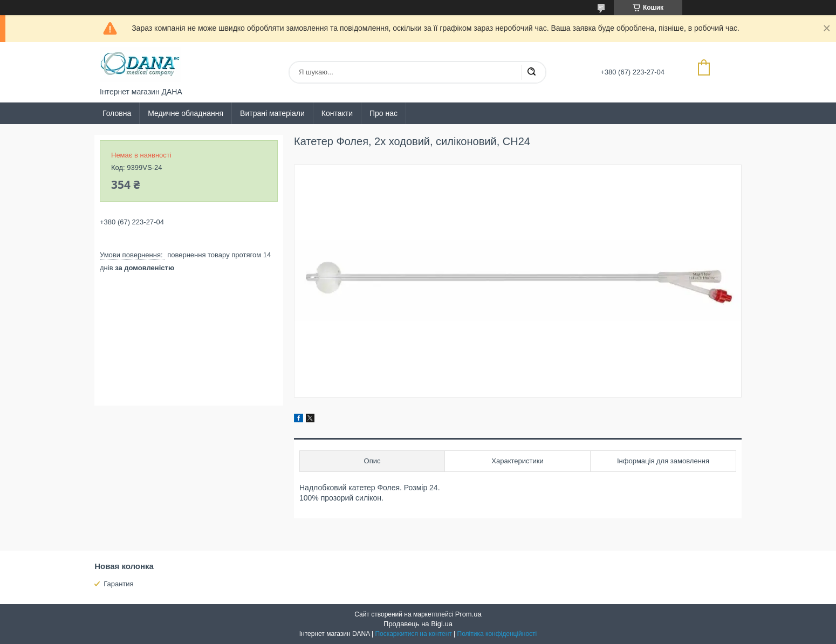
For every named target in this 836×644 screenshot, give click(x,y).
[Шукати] (531, 72)
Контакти (337, 113)
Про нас (383, 113)
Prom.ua (468, 614)
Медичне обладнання (186, 113)
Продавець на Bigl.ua (418, 624)
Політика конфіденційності (497, 634)
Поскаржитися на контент (413, 634)
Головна (117, 113)
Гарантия (118, 584)
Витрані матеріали (272, 113)
